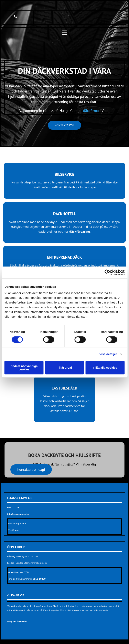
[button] (64, 125)
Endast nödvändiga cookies (24, 368)
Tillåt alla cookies (105, 368)
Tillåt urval (64, 368)
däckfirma (91, 111)
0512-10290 (39, 579)
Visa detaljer (108, 354)
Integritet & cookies (17, 621)
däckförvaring (80, 231)
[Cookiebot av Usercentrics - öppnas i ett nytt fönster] (107, 272)
